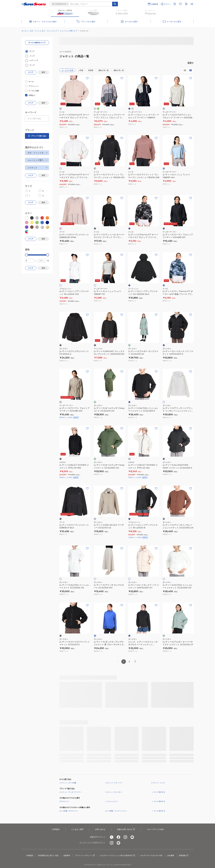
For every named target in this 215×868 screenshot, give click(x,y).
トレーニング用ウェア (69, 31)
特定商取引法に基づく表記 (48, 855)
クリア (31, 72)
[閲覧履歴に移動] (175, 4)
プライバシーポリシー (85, 856)
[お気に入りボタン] (87, 78)
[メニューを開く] (192, 4)
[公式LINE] (118, 843)
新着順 (91, 70)
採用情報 (184, 856)
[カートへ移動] (186, 4)
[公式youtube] (132, 837)
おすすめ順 (67, 70)
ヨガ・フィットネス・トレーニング (43, 31)
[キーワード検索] (115, 4)
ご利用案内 (55, 829)
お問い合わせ (100, 829)
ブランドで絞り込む (37, 136)
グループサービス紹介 (155, 829)
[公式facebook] (118, 837)
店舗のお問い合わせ (126, 829)
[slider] (26, 255)
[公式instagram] (125, 837)
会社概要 (171, 855)
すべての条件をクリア (37, 43)
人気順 (81, 70)
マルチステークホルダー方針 (151, 855)
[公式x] (112, 837)
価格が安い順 (103, 70)
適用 (43, 72)
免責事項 (67, 855)
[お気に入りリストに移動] (180, 4)
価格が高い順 (119, 70)
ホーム (24, 31)
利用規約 (30, 855)
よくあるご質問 (77, 829)
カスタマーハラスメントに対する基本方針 (118, 856)
